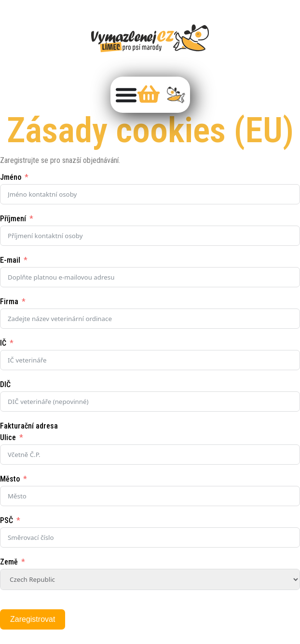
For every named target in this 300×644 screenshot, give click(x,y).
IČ (3, 343)
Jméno (11, 177)
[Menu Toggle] (126, 95)
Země (9, 562)
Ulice (8, 437)
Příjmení (13, 219)
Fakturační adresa (29, 426)
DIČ (5, 384)
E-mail (10, 260)
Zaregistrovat (33, 619)
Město (10, 479)
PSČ (7, 520)
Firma (9, 302)
